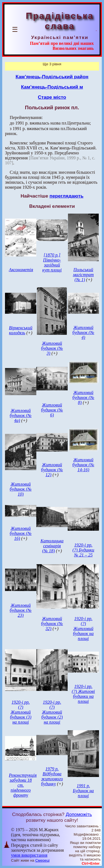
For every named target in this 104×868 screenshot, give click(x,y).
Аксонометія (21, 270)
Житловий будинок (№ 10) (21, 489)
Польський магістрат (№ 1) (83, 275)
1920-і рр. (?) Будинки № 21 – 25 (83, 550)
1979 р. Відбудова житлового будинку (52, 776)
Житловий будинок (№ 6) (52, 410)
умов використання (29, 855)
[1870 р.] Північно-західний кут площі (52, 262)
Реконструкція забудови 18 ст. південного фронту (23, 785)
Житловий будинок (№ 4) (83, 332)
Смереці (42, 860)
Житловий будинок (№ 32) (52, 624)
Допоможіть (79, 814)
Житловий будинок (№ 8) (83, 397)
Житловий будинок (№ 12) (52, 470)
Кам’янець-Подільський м (52, 87)
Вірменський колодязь (21, 330)
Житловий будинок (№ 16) (21, 533)
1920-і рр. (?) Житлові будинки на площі (83, 694)
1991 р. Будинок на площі (83, 791)
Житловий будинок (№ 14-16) (83, 465)
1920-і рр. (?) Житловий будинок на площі (83, 629)
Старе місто (52, 97)
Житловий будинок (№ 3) (52, 348)
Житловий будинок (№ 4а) (21, 415)
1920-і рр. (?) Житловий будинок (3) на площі (21, 712)
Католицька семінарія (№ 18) (52, 546)
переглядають (66, 196)
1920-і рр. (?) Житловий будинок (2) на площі (52, 712)
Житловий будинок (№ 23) (21, 610)
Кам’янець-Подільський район (52, 77)
